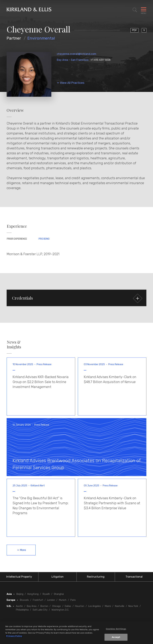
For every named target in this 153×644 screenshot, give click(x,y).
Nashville (120, 606)
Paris (73, 600)
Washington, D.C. (60, 610)
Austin (19, 606)
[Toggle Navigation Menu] (144, 10)
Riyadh (46, 594)
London (51, 600)
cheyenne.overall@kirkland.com (76, 54)
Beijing (20, 594)
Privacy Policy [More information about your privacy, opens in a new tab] (14, 636)
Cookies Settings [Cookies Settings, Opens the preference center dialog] (116, 629)
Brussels (24, 600)
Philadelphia (22, 610)
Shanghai (59, 594)
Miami (108, 606)
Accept (116, 638)
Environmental (41, 38)
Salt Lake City (40, 610)
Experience (17, 226)
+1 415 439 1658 (100, 60)
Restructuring (96, 577)
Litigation (58, 577)
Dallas (68, 606)
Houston (80, 606)
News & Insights (14, 344)
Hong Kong (33, 594)
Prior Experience (17, 239)
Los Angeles (95, 606)
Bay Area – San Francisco (73, 60)
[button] (76, 298)
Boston (44, 606)
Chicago (56, 606)
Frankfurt (38, 600)
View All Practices (72, 83)
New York (133, 606)
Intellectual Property (19, 577)
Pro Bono (44, 239)
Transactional (134, 577)
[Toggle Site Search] (135, 10)
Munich (63, 600)
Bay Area (32, 606)
